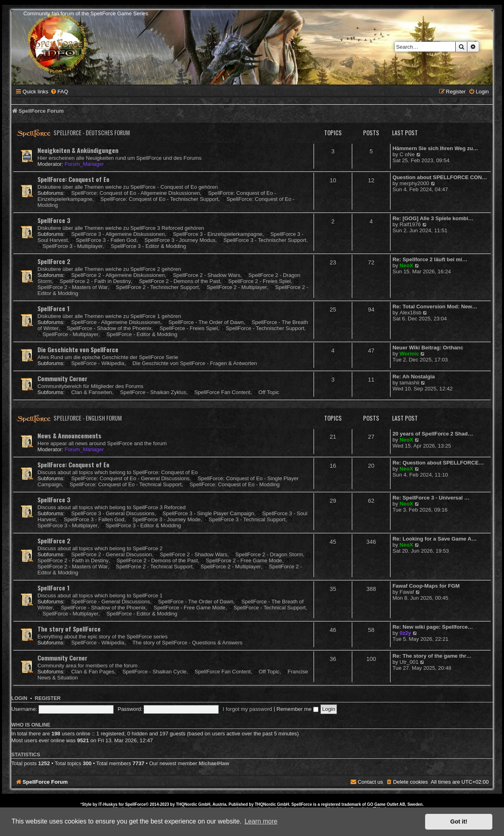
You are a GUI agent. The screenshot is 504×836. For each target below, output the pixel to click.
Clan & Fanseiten (89, 392)
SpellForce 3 (54, 220)
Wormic (409, 354)
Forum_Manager (84, 164)
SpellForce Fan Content (220, 392)
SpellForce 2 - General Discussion (109, 554)
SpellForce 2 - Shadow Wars (204, 275)
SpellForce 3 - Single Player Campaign (206, 513)
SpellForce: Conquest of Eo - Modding (232, 484)
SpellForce (135, 804)
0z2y (406, 633)
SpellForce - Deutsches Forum (92, 133)
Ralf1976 (410, 224)
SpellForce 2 (54, 261)
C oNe (407, 154)
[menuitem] (59, 92)
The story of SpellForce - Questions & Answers (185, 643)
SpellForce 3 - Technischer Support (262, 240)
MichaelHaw (214, 763)
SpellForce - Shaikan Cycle (152, 672)
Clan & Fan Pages (90, 672)
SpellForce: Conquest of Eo (73, 179)
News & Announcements (69, 436)
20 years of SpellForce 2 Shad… (433, 434)
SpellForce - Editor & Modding (139, 334)
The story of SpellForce (69, 629)
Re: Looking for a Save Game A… (435, 539)
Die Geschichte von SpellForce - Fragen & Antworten (192, 363)
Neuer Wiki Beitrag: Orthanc (428, 348)
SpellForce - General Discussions (108, 602)
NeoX (407, 265)
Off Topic (266, 392)
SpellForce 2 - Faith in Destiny (93, 281)
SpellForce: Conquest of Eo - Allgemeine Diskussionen (133, 193)
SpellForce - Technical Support (267, 608)
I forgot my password (248, 709)
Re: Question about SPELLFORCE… (438, 463)
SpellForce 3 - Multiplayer (70, 246)
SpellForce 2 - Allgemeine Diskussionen (115, 275)
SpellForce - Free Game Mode (187, 608)
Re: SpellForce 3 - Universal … (431, 498)
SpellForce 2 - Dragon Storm (267, 554)
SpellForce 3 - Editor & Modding (146, 246)
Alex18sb (411, 313)
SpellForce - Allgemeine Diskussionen (113, 322)
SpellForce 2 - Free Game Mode (242, 560)
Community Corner (62, 378)
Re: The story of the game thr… (432, 656)
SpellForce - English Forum (88, 418)
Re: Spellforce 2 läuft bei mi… (430, 259)
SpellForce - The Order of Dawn (204, 322)
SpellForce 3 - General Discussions (110, 513)
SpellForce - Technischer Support (262, 328)
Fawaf (407, 592)
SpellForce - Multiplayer (68, 334)
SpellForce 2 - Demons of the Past (177, 281)
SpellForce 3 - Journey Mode (164, 519)
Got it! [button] (459, 822)
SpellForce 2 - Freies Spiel (257, 281)
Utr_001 (409, 662)
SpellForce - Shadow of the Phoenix (106, 328)
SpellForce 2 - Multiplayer (234, 287)
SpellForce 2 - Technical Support (152, 567)
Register (48, 698)
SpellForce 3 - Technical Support (245, 519)
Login (19, 698)
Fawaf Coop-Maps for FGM (426, 586)
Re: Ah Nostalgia (414, 377)
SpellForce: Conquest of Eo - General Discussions (128, 478)
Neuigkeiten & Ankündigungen (78, 150)
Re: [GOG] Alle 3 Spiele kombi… (433, 218)
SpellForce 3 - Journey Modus (177, 240)
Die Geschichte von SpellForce (78, 349)
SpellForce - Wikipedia (95, 363)
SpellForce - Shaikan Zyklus (150, 392)
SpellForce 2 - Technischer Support (155, 287)
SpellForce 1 (54, 308)
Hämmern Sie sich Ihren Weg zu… (435, 148)
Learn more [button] (261, 821)
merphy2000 (414, 183)
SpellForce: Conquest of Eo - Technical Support (123, 484)
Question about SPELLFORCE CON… (440, 177)
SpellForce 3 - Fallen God (104, 240)
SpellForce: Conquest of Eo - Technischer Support (157, 199)
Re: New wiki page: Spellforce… (433, 627)
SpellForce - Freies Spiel (186, 328)
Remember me (297, 709)
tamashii (410, 383)
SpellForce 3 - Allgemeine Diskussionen (115, 234)
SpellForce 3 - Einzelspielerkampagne (215, 234)
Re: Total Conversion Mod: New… (435, 307)
